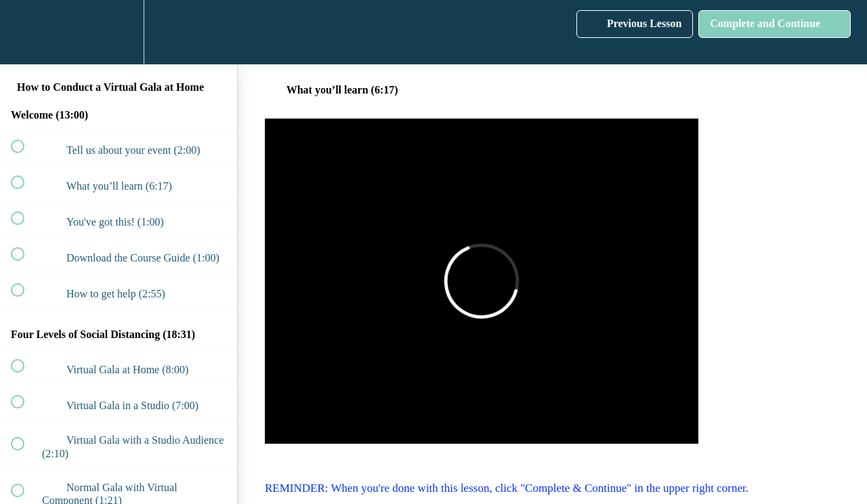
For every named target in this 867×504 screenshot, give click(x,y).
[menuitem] (119, 32)
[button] (25, 32)
